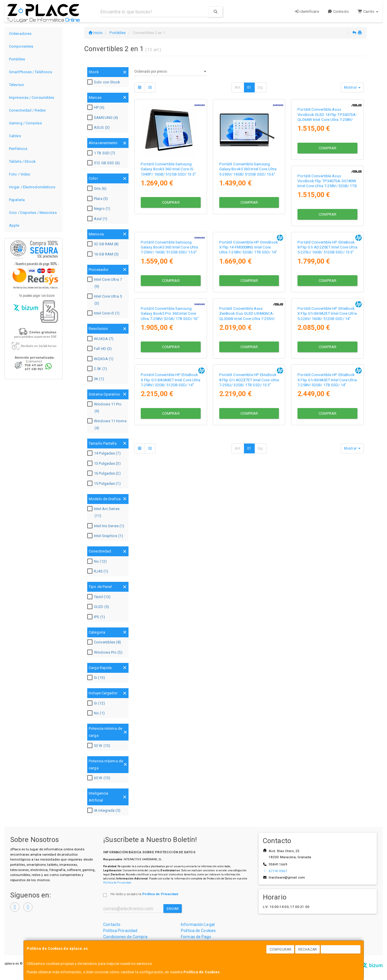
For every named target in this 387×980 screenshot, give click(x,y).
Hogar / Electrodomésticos (32, 187)
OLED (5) (99, 607)
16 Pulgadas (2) (105, 473)
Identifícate (306, 11)
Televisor (17, 85)
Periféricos (18, 149)
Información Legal (198, 924)
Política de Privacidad (117, 882)
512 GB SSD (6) (104, 163)
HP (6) (97, 108)
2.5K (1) (98, 369)
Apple (14, 225)
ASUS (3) (99, 128)
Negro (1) (99, 209)
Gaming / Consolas (25, 123)
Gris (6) (98, 189)
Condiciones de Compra (125, 937)
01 (249, 87)
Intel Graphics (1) (106, 536)
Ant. (238, 87)
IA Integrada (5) (105, 811)
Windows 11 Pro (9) (105, 408)
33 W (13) (99, 746)
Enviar (173, 909)
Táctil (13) (100, 597)
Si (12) (97, 703)
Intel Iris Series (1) (106, 526)
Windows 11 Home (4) (108, 424)
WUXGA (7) (101, 339)
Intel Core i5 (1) (104, 313)
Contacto (338, 11)
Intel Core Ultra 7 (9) (105, 283)
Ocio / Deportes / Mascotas (33, 213)
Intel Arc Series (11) (104, 512)
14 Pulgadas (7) (105, 453)
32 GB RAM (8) (104, 244)
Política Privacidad (120, 931)
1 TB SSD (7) (102, 153)
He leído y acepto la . (145, 894)
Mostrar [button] (352, 87)
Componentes (21, 46)
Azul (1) (98, 219)
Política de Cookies (201, 972)
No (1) (97, 713)
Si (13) (97, 678)
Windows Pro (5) (106, 652)
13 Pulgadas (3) (105, 464)
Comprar (171, 201)
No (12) (98, 561)
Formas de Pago (196, 937)
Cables (15, 136)
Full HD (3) (100, 349)
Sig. (261, 87)
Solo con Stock (104, 82)
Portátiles (17, 59)
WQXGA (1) (101, 359)
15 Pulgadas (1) (105, 484)
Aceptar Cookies (341, 949)
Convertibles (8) (105, 642)
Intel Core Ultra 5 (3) (105, 300)
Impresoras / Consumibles (32, 98)
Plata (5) (98, 199)
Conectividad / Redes (27, 110)
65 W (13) (99, 778)
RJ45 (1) (98, 571)
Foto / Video (20, 174)
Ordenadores (20, 34)
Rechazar (308, 949)
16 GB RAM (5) (104, 254)
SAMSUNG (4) (103, 118)
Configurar (280, 949)
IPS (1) (97, 617)
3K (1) (96, 379)
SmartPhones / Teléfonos (31, 72)
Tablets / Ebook (23, 161)
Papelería (17, 200)
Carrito (368, 11)
